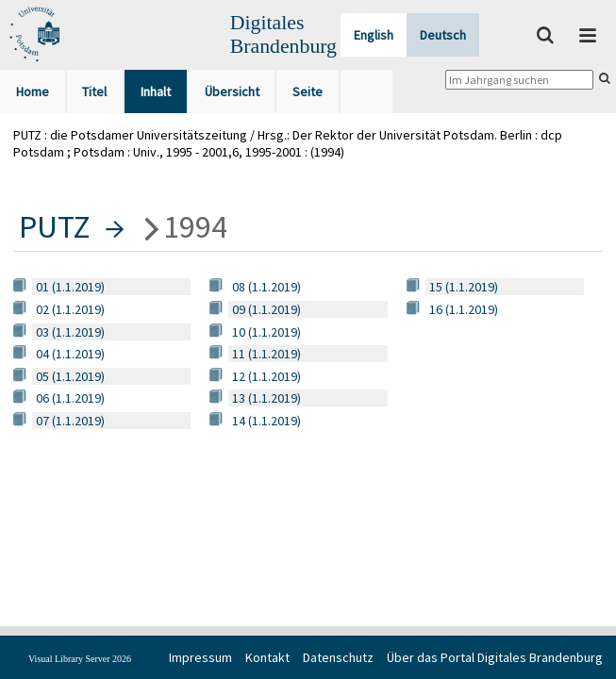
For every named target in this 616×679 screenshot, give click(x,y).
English (374, 35)
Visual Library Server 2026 (80, 659)
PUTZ (55, 226)
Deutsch (443, 35)
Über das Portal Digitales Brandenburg (495, 657)
